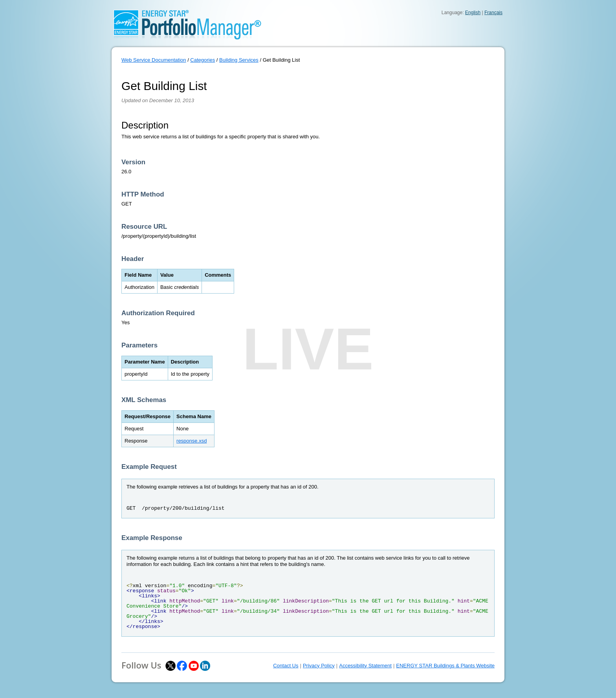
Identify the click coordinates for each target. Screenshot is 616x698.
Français (493, 13)
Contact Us (286, 666)
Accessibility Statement (365, 666)
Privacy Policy (319, 666)
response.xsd (192, 441)
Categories (203, 60)
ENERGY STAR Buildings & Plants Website (445, 666)
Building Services (239, 60)
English (473, 13)
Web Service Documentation (154, 60)
